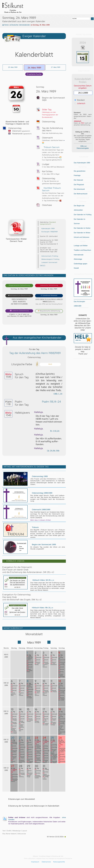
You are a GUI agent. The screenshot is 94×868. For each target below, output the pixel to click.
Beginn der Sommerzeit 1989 (43, 544)
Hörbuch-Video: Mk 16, (42, 608)
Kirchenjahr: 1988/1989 (49, 232)
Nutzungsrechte (59, 862)
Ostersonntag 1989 (39, 476)
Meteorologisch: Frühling (50, 259)
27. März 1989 (56, 67)
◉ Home (5, 25)
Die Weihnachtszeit (81, 194)
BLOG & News (77, 13)
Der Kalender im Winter (82, 233)
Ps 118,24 (54, 431)
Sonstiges (67, 13)
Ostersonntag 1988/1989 (41, 493)
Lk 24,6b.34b (54, 451)
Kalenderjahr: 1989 (47, 229)
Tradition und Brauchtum (82, 250)
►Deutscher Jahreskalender (20, 25)
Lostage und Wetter (81, 246)
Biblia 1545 (58, 13)
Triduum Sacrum (51, 147)
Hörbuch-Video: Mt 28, (42, 580)
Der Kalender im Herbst (82, 228)
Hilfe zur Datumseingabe (83, 147)
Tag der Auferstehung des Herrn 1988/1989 (34, 353)
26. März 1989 (34, 68)
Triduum (35, 527)
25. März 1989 (13, 67)
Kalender (48, 13)
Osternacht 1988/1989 (40, 510)
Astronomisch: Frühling (49, 256)
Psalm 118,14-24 (51, 402)
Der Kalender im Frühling (83, 215)
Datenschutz (46, 862)
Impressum (35, 862)
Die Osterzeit (78, 180)
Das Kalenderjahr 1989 (82, 163)
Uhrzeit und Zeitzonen (82, 237)
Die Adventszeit (79, 189)
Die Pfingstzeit (79, 185)
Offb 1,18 (57, 394)
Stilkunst (14, 7)
